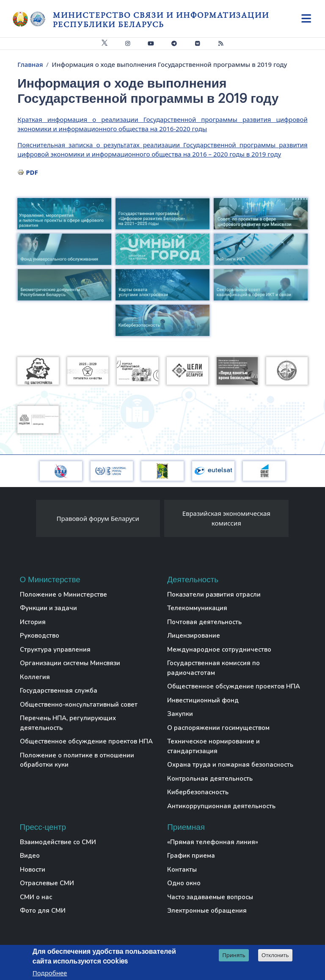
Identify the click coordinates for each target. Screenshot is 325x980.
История (33, 622)
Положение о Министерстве (63, 595)
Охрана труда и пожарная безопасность (230, 765)
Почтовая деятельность (204, 622)
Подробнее (50, 974)
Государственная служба (59, 691)
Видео (30, 856)
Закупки (180, 714)
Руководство (40, 636)
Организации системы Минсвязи (70, 663)
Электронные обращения (207, 911)
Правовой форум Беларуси (98, 518)
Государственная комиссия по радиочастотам (213, 668)
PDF (32, 172)
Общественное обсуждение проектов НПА (86, 741)
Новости (33, 870)
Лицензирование (194, 636)
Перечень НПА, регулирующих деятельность (68, 723)
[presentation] (28, 520)
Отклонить (275, 956)
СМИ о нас (36, 897)
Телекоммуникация (197, 608)
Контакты (182, 870)
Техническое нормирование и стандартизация (213, 746)
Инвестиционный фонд (203, 700)
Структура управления (55, 650)
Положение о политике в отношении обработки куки (77, 760)
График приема (191, 856)
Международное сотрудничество (219, 650)
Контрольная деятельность (210, 779)
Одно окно (184, 883)
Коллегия (35, 677)
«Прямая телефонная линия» (213, 842)
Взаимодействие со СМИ (58, 842)
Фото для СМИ (43, 911)
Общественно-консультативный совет (79, 705)
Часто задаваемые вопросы (210, 897)
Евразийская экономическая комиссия (226, 518)
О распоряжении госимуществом (218, 728)
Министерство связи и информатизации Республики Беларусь (161, 20)
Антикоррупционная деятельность (221, 806)
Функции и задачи (48, 608)
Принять (234, 955)
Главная (30, 64)
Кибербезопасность (198, 792)
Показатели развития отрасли (214, 595)
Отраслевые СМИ (47, 883)
